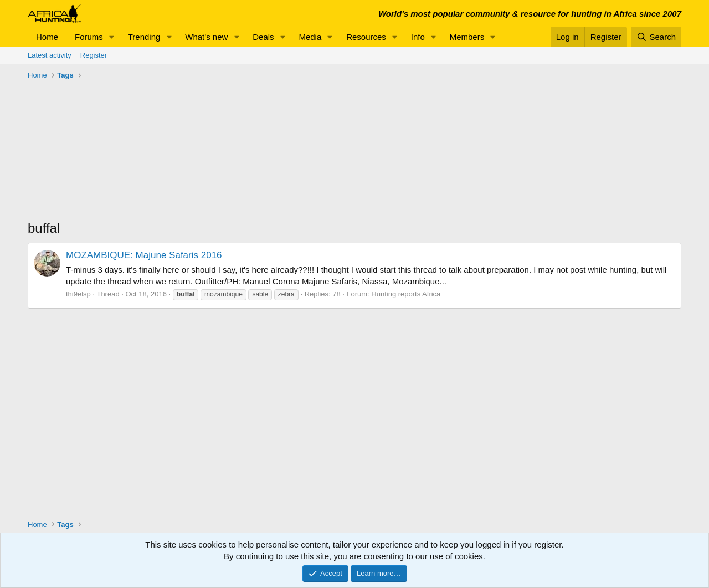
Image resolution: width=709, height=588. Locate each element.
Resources (366, 37)
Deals (263, 37)
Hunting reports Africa (406, 294)
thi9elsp (78, 294)
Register (94, 55)
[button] (112, 37)
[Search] (656, 37)
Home (47, 37)
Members (467, 37)
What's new (206, 37)
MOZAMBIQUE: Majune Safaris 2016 (144, 255)
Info (418, 37)
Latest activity (50, 55)
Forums (89, 37)
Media (310, 37)
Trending (144, 37)
